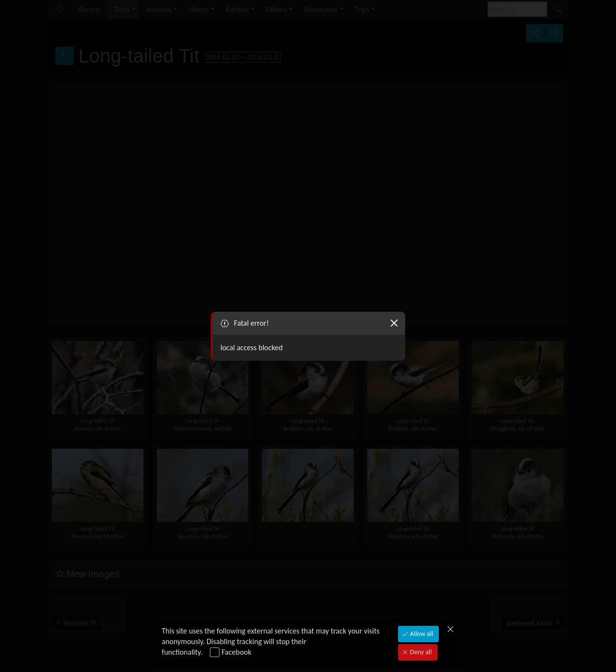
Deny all (420, 652)
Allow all (421, 634)
